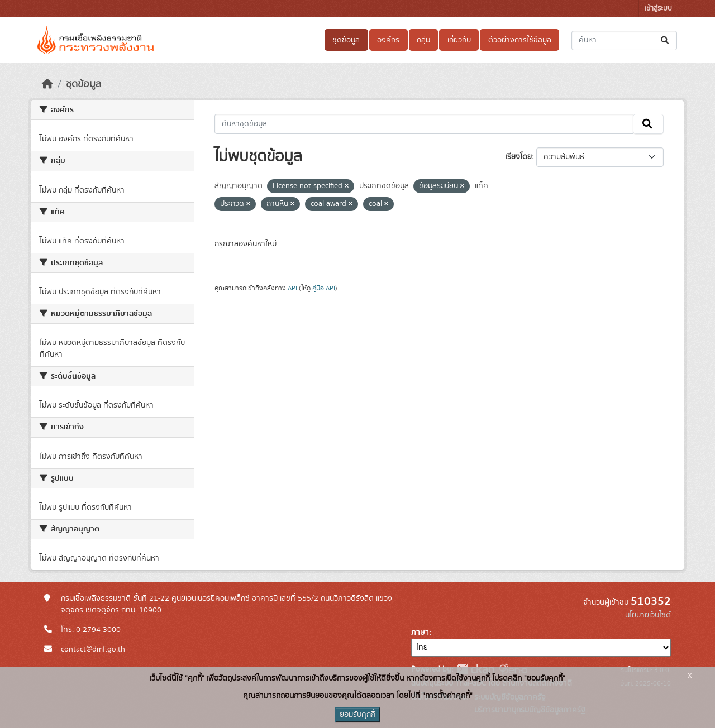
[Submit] (666, 40)
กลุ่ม (423, 40)
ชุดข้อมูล (346, 40)
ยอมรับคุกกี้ (357, 715)
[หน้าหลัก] (47, 84)
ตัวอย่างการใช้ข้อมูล (520, 40)
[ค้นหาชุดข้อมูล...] (624, 40)
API (292, 288)
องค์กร (388, 40)
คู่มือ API (324, 288)
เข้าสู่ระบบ (658, 9)
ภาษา (420, 633)
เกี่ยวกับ (459, 40)
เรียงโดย (519, 157)
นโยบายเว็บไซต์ (648, 615)
